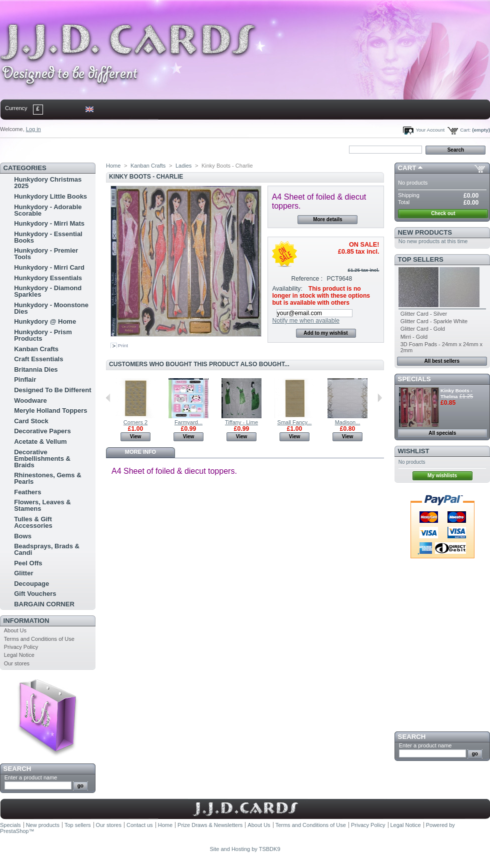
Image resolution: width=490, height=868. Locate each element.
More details (327, 219)
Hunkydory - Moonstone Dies (51, 308)
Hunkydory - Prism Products (43, 335)
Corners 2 (135, 422)
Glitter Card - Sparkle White (434, 321)
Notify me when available (305, 321)
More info (140, 452)
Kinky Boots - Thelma (456, 393)
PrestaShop (14, 831)
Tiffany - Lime (241, 422)
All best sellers (442, 361)
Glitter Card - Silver (424, 314)
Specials (414, 379)
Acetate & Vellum (40, 442)
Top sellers (421, 259)
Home (16, 149)
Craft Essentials (38, 359)
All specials (442, 433)
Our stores (17, 663)
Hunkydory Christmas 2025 (48, 183)
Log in (33, 129)
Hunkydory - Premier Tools (46, 254)
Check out (443, 213)
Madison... (348, 422)
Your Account (430, 130)
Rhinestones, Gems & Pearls (47, 478)
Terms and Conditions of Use (39, 639)
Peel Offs (28, 563)
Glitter (23, 573)
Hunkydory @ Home (45, 321)
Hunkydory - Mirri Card (49, 267)
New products (425, 232)
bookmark (115, 149)
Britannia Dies (36, 369)
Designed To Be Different (52, 390)
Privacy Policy (21, 647)
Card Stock (31, 421)
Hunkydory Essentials (48, 278)
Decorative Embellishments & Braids (42, 459)
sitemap (82, 149)
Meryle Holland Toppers (50, 410)
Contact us (140, 825)
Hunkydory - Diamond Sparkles (48, 291)
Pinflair (25, 379)
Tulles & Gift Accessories (33, 522)
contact (49, 149)
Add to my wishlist (325, 333)
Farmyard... (188, 422)
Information (26, 621)
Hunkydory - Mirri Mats (49, 223)
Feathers (27, 492)
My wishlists (442, 476)
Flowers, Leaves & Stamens (42, 505)
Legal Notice (19, 655)
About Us (15, 630)
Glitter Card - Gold (423, 329)
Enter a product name (31, 777)
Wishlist (414, 451)
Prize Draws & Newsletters (210, 825)
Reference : (307, 279)
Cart (407, 168)
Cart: (465, 130)
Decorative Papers (42, 431)
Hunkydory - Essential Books (48, 237)
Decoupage (31, 584)
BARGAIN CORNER (44, 604)
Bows (23, 536)
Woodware (30, 400)
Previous (108, 398)
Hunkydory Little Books (50, 196)
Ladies (183, 166)
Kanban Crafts (36, 349)
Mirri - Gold (414, 337)
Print (123, 345)
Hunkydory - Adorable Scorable (48, 210)
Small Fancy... (295, 422)
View (136, 437)
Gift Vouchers (35, 594)
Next (380, 398)
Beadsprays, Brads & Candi (47, 549)
